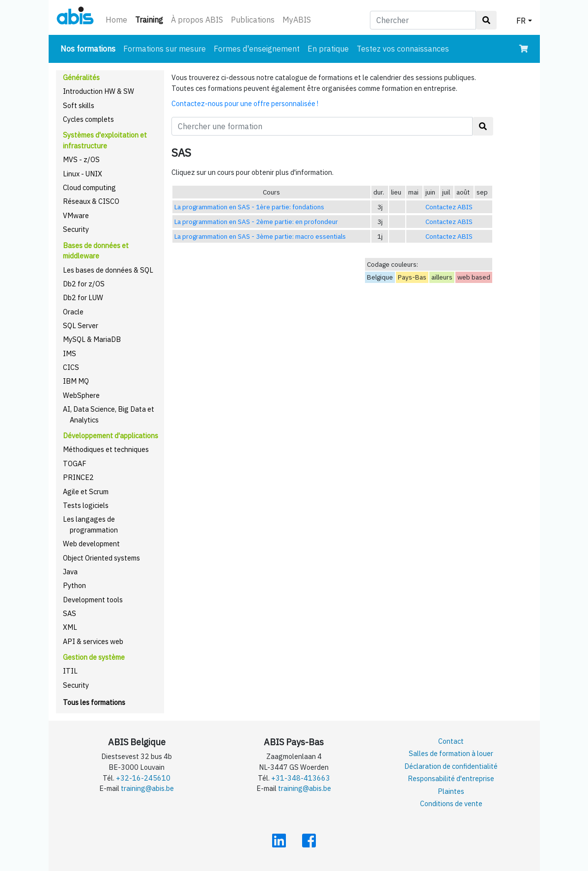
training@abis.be (147, 788)
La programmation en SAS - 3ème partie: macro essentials (260, 236)
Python (74, 585)
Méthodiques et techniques (106, 449)
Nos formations (90, 48)
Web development (91, 544)
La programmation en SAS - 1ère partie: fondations (249, 207)
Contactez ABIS (449, 207)
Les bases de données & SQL (108, 270)
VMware (76, 215)
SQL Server (81, 325)
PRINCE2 (78, 477)
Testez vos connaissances (403, 49)
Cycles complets (88, 119)
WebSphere (81, 395)
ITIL (70, 671)
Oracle (73, 312)
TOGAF (75, 464)
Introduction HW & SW (98, 91)
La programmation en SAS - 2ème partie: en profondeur (256, 222)
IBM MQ (76, 381)
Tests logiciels (86, 505)
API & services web (93, 641)
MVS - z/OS (81, 159)
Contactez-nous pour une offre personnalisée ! (245, 103)
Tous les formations (94, 702)
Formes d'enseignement (257, 49)
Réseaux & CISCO (91, 201)
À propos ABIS (197, 20)
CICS (71, 367)
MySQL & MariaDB (92, 339)
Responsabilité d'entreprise (451, 778)
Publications (253, 20)
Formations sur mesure (165, 49)
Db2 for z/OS (84, 284)
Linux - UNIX (83, 174)
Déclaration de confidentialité (451, 766)
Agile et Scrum (86, 492)
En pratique (328, 49)
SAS (70, 613)
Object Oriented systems (101, 558)
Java (70, 572)
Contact (451, 741)
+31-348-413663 (301, 778)
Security (76, 229)
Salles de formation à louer (451, 753)
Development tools (93, 600)
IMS (70, 353)
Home (116, 20)
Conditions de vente (451, 803)
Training (151, 19)
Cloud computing (89, 187)
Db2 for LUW (83, 297)
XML (70, 627)
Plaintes (451, 791)
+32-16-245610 (143, 778)
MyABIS (297, 20)
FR (521, 21)
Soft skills (79, 105)
